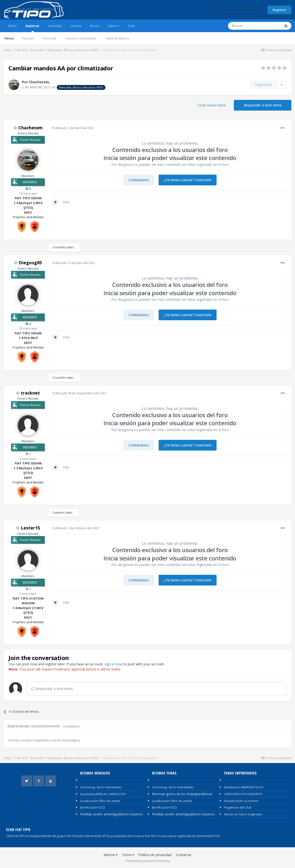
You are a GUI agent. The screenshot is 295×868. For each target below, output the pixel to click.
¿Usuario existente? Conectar (237, 10)
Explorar (33, 28)
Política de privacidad (155, 855)
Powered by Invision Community (148, 861)
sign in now (113, 664)
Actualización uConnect (241, 801)
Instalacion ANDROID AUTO (244, 787)
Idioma (110, 855)
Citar (66, 202)
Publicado (73, 128)
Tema (128, 855)
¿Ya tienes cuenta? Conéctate (188, 180)
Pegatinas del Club (238, 807)
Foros (9, 38)
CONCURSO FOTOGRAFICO (243, 794)
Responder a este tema (263, 105)
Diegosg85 (30, 263)
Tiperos (114, 26)
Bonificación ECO (93, 807)
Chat (131, 26)
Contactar (184, 855)
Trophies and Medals (28, 217)
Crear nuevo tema (212, 105)
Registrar (279, 10)
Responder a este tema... (53, 689)
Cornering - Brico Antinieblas (101, 787)
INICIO (12, 26)
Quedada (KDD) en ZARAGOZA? (103, 794)
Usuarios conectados (81, 38)
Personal (50, 38)
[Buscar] (254, 26)
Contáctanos (139, 180)
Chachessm (39, 82)
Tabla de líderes (117, 38)
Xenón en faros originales (243, 814)
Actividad (55, 26)
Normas (28, 38)
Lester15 (30, 528)
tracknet (30, 393)
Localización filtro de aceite (100, 801)
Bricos (95, 26)
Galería (76, 26)
